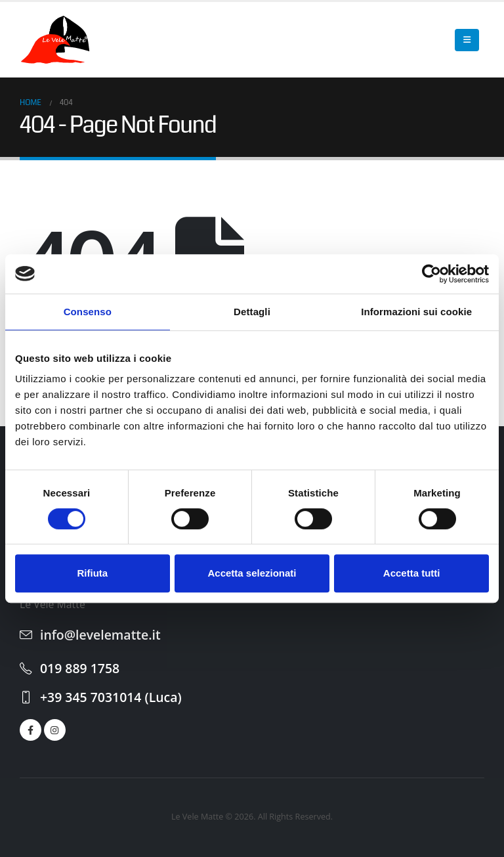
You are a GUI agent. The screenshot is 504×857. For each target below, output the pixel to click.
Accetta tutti (412, 573)
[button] (467, 40)
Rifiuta (92, 573)
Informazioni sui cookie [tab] (416, 312)
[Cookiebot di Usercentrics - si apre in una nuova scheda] (431, 274)
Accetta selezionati (252, 573)
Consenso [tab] (88, 312)
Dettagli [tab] (252, 312)
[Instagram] (55, 730)
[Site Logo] (56, 40)
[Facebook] (31, 730)
